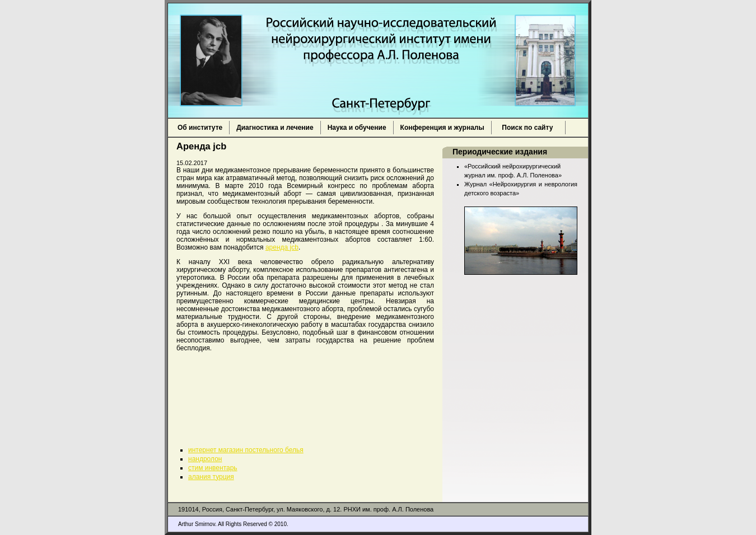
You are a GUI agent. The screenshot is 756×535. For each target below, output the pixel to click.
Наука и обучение (357, 128)
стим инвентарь (213, 468)
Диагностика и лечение (275, 128)
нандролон (205, 459)
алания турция (211, 477)
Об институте (200, 128)
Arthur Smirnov (197, 524)
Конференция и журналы (442, 128)
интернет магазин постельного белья (246, 450)
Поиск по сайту (529, 128)
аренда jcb (282, 247)
